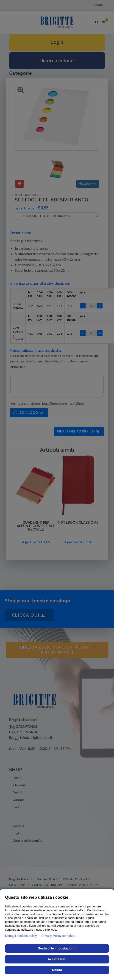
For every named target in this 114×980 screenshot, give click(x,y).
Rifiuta (57, 970)
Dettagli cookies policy (21, 936)
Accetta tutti (57, 959)
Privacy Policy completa (58, 936)
